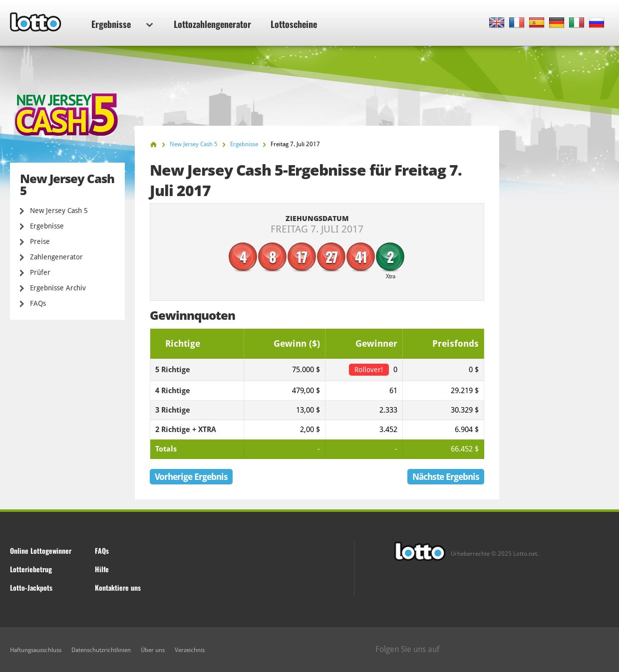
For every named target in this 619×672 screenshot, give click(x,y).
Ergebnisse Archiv (58, 288)
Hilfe (102, 569)
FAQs (38, 303)
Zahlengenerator (56, 257)
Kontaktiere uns (118, 587)
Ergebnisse (122, 24)
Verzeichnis (190, 650)
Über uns (153, 650)
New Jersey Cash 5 (59, 211)
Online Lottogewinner (41, 551)
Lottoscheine (294, 24)
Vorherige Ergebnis (191, 477)
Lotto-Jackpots (31, 587)
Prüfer (40, 272)
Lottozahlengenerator (212, 24)
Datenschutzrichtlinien (101, 650)
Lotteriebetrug (31, 569)
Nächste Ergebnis (446, 477)
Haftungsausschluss (36, 650)
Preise (40, 241)
